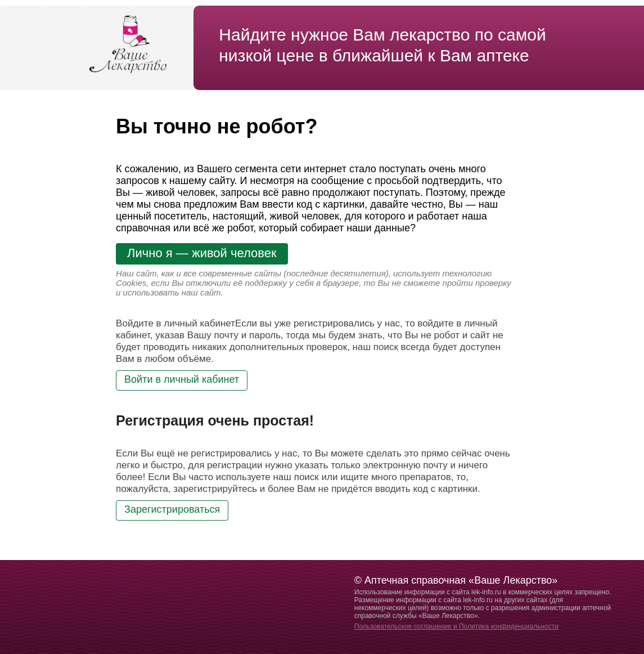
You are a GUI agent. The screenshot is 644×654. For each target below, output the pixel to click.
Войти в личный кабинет (182, 379)
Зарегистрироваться (172, 509)
